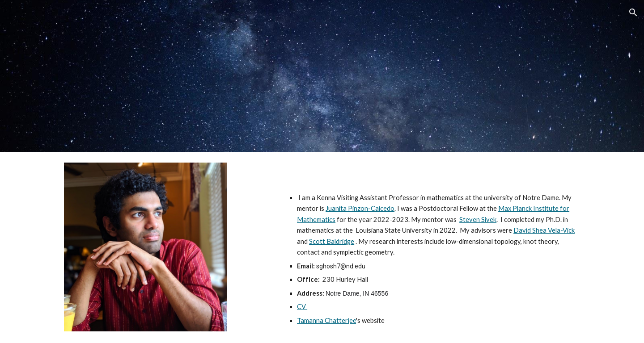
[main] (432, 259)
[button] (633, 13)
